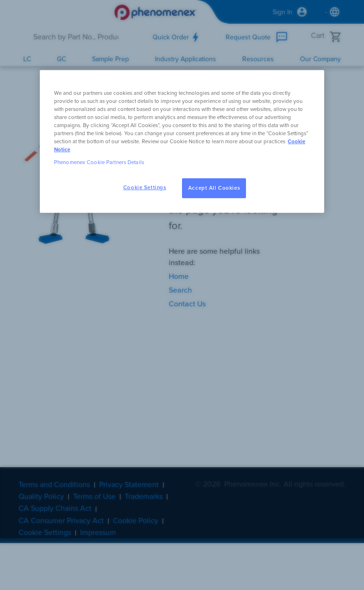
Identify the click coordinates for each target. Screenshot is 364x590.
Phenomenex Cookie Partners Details (99, 162)
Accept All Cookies (214, 188)
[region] (182, 141)
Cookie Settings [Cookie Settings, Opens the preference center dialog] (145, 188)
